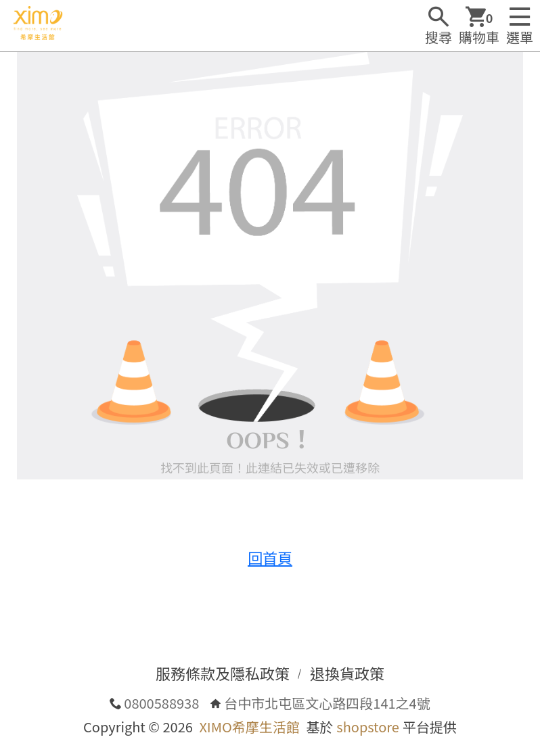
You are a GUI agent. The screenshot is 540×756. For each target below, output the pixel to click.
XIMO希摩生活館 (249, 727)
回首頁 (270, 557)
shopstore (368, 727)
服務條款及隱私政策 (223, 673)
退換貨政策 (347, 673)
